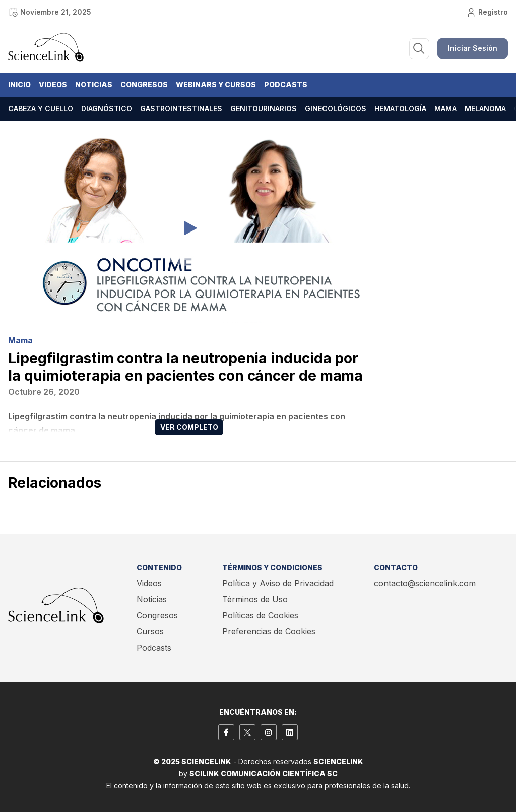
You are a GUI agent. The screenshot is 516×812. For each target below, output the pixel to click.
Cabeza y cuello (41, 109)
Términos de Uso (255, 599)
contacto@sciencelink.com (425, 583)
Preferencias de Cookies (269, 631)
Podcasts (286, 84)
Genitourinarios (264, 109)
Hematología (400, 109)
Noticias (94, 84)
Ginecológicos (336, 109)
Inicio (19, 84)
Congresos (144, 84)
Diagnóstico (107, 109)
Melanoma (485, 109)
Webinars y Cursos (216, 84)
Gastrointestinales (181, 109)
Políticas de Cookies (260, 615)
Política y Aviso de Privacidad (278, 583)
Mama (445, 109)
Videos (53, 84)
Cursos (150, 631)
